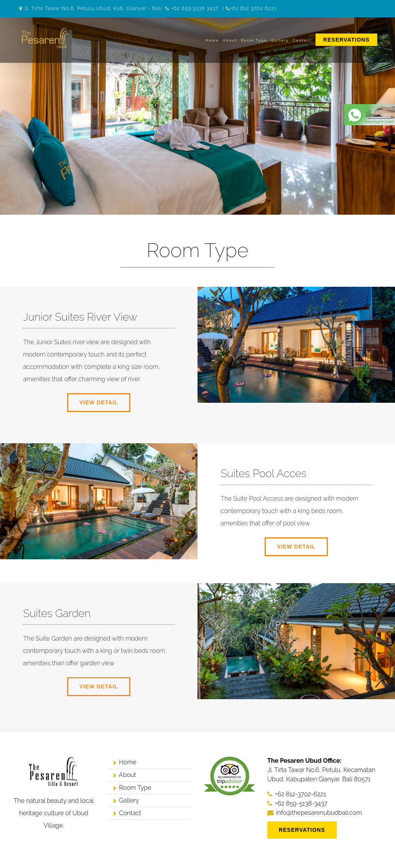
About (230, 40)
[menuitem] (346, 40)
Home (212, 40)
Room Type (254, 40)
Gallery (280, 40)
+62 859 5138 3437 (195, 8)
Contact (302, 40)
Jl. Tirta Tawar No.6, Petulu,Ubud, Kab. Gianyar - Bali (93, 8)
